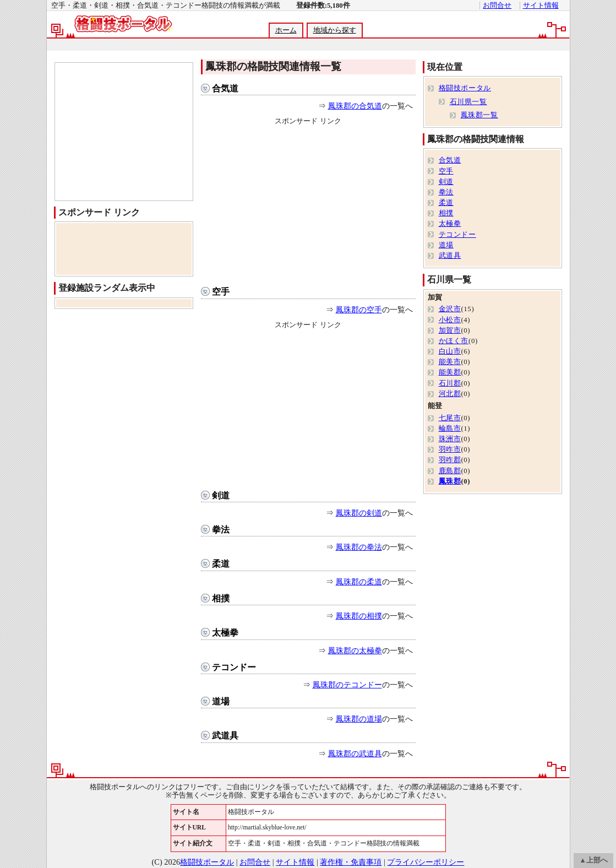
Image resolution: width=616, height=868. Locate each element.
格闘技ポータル (465, 88)
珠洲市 (450, 439)
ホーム (286, 30)
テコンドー (234, 667)
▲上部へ (593, 860)
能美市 (450, 362)
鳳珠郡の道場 (359, 719)
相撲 (221, 598)
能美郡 (450, 372)
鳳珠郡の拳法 (359, 547)
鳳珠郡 (450, 481)
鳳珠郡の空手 (359, 310)
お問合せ (497, 6)
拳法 (221, 530)
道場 (221, 701)
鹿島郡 (450, 471)
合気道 (225, 88)
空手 (221, 292)
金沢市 (450, 309)
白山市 (450, 351)
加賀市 (450, 330)
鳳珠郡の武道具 (355, 753)
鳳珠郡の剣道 (359, 513)
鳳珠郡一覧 (479, 115)
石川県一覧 (468, 102)
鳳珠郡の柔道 (359, 582)
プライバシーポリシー (426, 862)
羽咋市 (450, 449)
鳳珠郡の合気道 (355, 106)
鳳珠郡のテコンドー (347, 685)
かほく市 (454, 341)
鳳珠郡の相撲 (359, 616)
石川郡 (450, 383)
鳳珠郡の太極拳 (355, 650)
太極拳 (225, 633)
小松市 (450, 320)
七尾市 (450, 418)
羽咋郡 (450, 460)
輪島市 (450, 428)
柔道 (221, 564)
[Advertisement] (308, 45)
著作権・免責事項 (351, 862)
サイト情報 (541, 6)
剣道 (221, 495)
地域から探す (335, 30)
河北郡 (450, 394)
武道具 (225, 736)
